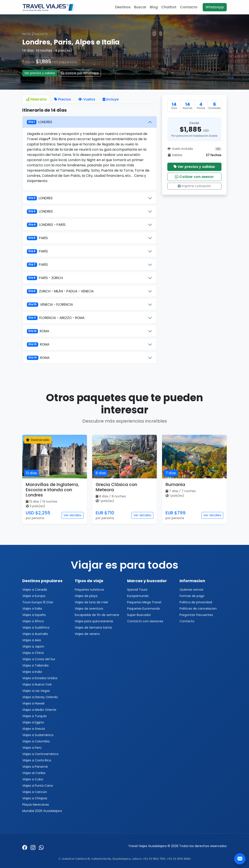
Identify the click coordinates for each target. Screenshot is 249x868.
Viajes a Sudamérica (38, 735)
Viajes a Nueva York (37, 684)
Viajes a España (34, 615)
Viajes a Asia (32, 640)
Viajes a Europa (34, 596)
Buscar (140, 7)
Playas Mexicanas (36, 805)
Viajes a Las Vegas (36, 691)
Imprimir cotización (194, 186)
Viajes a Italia (32, 609)
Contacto (189, 7)
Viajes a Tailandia (35, 665)
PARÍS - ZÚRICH (45, 278)
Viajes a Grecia (34, 729)
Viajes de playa (86, 596)
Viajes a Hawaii (33, 703)
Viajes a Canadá (35, 590)
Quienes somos (191, 590)
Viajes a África (33, 621)
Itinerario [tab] (36, 99)
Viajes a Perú (32, 748)
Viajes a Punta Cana (38, 786)
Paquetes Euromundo (144, 609)
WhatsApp (215, 7)
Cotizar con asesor (194, 177)
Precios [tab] (63, 99)
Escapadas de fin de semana (97, 615)
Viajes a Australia (35, 634)
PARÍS (37, 238)
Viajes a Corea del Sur (39, 659)
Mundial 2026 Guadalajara (42, 811)
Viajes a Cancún (35, 792)
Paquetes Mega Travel (144, 602)
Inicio (27, 34)
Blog (154, 7)
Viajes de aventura (89, 609)
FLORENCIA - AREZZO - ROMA (56, 318)
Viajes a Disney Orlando (40, 697)
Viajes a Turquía (34, 716)
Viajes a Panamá (35, 767)
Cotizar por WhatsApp (80, 73)
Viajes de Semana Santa (93, 628)
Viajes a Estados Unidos (40, 678)
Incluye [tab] (111, 99)
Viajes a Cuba (33, 779)
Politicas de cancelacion (198, 609)
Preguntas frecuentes (196, 615)
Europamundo (138, 596)
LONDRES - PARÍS (46, 225)
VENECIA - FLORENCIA (50, 304)
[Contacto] (240, 859)
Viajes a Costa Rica (37, 760)
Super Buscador (139, 615)
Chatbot (169, 7)
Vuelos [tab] (87, 99)
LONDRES (40, 122)
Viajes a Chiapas (35, 798)
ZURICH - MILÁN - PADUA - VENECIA (60, 291)
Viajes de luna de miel (91, 602)
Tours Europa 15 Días (38, 602)
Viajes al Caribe (34, 773)
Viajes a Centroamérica (40, 754)
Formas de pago (192, 596)
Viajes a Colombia (36, 741)
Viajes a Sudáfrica (36, 628)
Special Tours (137, 590)
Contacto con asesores (145, 621)
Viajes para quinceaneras (94, 621)
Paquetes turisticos (89, 590)
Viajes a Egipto (33, 722)
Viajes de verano (87, 634)
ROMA (38, 331)
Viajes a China (33, 653)
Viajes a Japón (33, 646)
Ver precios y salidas (40, 73)
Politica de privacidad (196, 602)
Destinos (123, 7)
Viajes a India (32, 672)
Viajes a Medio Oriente (39, 710)
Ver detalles (73, 515)
